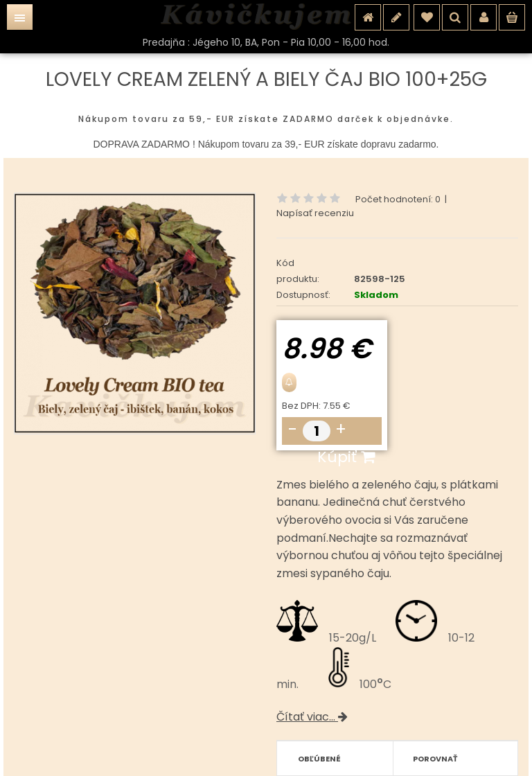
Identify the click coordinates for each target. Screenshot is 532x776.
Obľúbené (319, 759)
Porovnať (435, 759)
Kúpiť (346, 457)
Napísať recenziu (315, 213)
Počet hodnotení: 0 (398, 199)
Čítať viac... (312, 717)
